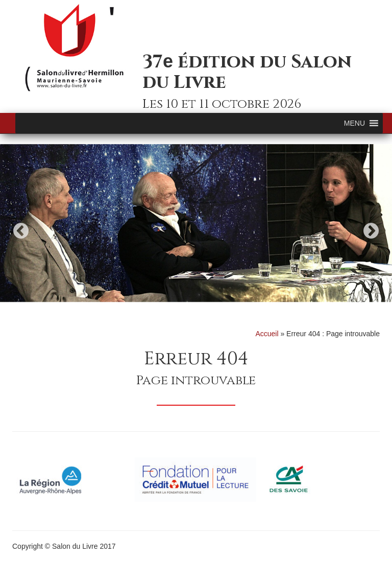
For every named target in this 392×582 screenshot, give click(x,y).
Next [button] (371, 231)
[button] (354, 123)
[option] (196, 223)
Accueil (267, 334)
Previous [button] (21, 231)
